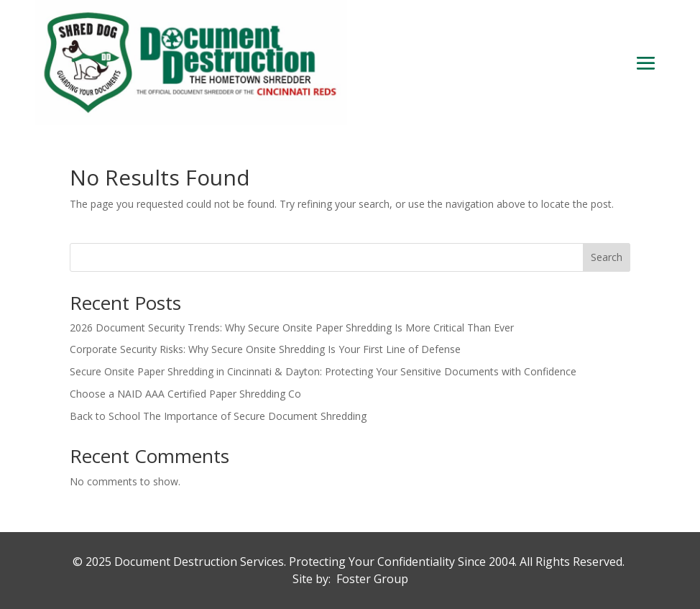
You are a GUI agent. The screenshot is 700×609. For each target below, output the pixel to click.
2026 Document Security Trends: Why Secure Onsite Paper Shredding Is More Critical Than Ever (292, 328)
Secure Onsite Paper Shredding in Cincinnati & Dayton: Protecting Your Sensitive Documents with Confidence (323, 371)
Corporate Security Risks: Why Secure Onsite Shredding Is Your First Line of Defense (265, 349)
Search (607, 257)
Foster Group (372, 579)
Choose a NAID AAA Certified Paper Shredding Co (185, 394)
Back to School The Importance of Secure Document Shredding (218, 416)
